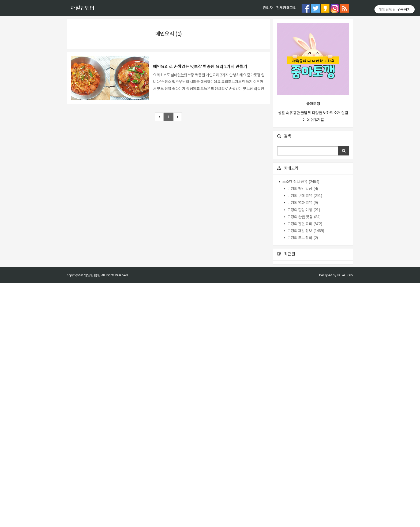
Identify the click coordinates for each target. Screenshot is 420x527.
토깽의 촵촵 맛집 (304, 461)
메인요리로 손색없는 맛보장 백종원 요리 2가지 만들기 (200, 295)
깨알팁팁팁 (82, 8)
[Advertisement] (210, 57)
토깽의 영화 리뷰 (302, 447)
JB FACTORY (345, 519)
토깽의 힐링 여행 (303, 454)
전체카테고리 (286, 8)
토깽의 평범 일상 (302, 433)
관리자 (268, 8)
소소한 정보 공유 (301, 426)
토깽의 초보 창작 (302, 482)
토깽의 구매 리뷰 (304, 440)
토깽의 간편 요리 (304, 468)
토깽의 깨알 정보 (305, 475)
